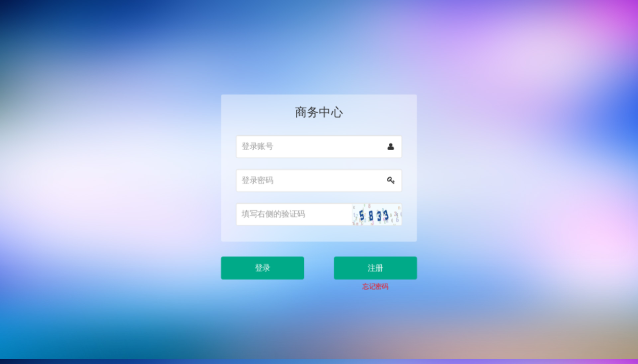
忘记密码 (374, 282)
